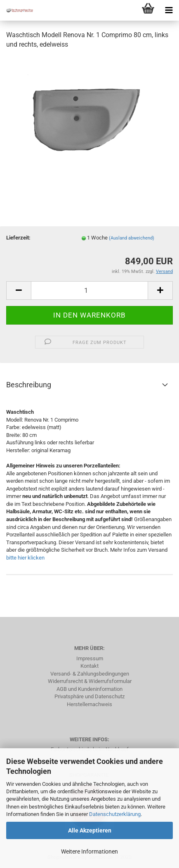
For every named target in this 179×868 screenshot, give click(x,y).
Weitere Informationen (89, 851)
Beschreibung (29, 385)
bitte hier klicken (25, 558)
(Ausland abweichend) (132, 238)
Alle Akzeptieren (90, 830)
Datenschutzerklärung (115, 814)
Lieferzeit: (18, 238)
